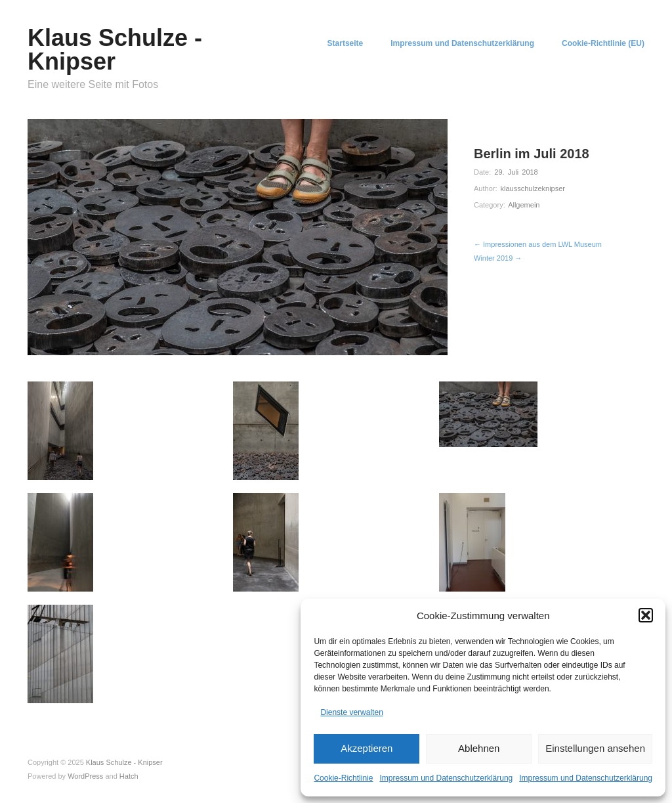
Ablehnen (479, 748)
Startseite (346, 43)
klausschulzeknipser (533, 188)
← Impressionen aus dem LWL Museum (538, 244)
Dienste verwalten (351, 712)
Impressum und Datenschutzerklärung (446, 778)
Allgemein (524, 205)
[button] (646, 615)
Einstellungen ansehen (595, 748)
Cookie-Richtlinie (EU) (603, 43)
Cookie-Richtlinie (343, 778)
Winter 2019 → (498, 258)
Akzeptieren (367, 748)
